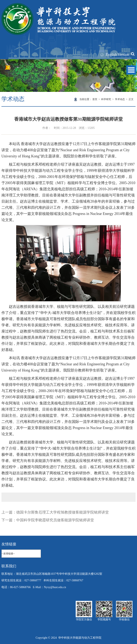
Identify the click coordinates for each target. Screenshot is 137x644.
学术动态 (120, 99)
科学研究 (106, 99)
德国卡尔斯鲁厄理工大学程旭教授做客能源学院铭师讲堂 (63, 512)
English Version (117, 55)
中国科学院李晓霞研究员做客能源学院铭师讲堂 (55, 520)
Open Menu (131, 70)
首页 (95, 99)
